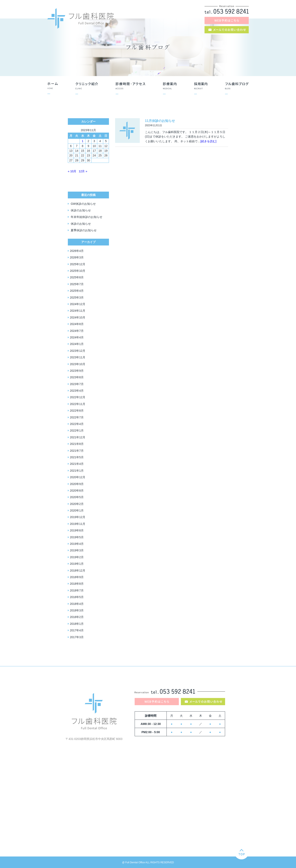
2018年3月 (77, 610)
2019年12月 (78, 517)
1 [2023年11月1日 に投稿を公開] (83, 141)
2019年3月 (77, 550)
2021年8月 (77, 444)
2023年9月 (77, 371)
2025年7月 (77, 284)
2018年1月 (77, 624)
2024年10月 (78, 317)
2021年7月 (77, 451)
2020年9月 (77, 484)
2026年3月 (77, 257)
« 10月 (72, 171)
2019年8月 (77, 530)
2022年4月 (77, 424)
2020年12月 (78, 477)
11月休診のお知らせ (160, 121)
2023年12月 (78, 351)
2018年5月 (77, 597)
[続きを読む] (208, 141)
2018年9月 (77, 577)
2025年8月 (77, 277)
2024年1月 (77, 344)
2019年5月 (77, 537)
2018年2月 (77, 617)
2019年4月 (77, 544)
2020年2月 (77, 504)
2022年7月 (77, 417)
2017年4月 (77, 630)
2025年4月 (77, 291)
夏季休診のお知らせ (84, 230)
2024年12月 (78, 304)
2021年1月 (77, 471)
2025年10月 (78, 271)
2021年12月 (78, 437)
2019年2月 (77, 557)
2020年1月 (77, 510)
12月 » (83, 171)
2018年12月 (78, 571)
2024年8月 (77, 324)
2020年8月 (77, 491)
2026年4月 (77, 251)
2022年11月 (78, 404)
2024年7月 (77, 331)
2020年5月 (77, 497)
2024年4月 (77, 337)
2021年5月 (77, 457)
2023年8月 (77, 377)
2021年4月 (77, 464)
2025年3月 (77, 297)
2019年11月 (78, 524)
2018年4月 (77, 604)
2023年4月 (77, 391)
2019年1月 (77, 564)
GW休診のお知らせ (83, 204)
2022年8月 (77, 411)
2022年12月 (78, 397)
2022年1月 (77, 431)
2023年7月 (77, 384)
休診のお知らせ (81, 210)
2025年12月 (78, 264)
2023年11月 (78, 357)
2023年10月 (78, 364)
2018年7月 (77, 590)
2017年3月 (77, 637)
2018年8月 (77, 584)
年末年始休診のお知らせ (87, 217)
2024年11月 (78, 311)
